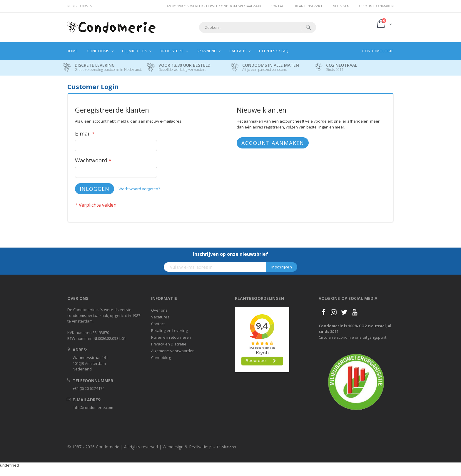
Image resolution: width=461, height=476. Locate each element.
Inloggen (340, 6)
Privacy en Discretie (169, 344)
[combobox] (258, 27)
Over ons (159, 310)
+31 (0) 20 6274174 (88, 388)
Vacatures (160, 317)
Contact (278, 6)
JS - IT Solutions (223, 447)
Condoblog (161, 358)
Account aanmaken (376, 6)
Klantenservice (309, 6)
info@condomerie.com (93, 407)
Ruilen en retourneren (171, 337)
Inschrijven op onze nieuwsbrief (230, 254)
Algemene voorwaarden (173, 351)
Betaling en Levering (169, 330)
